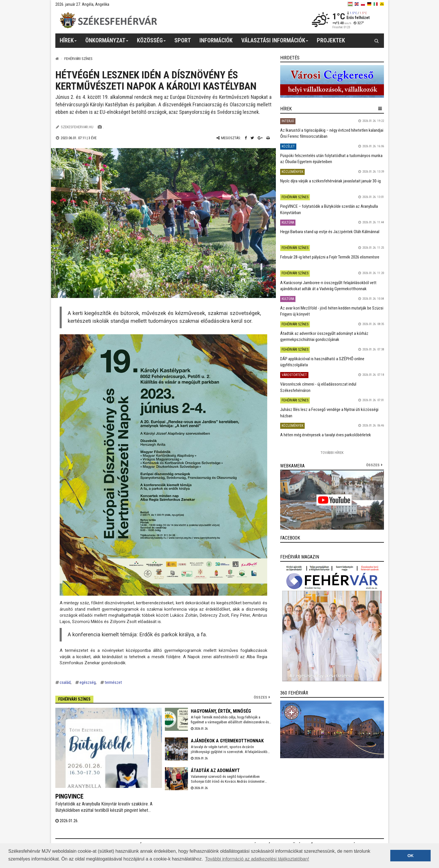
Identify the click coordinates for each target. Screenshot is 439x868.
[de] (369, 4)
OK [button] (410, 856)
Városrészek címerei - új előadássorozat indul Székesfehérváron (318, 387)
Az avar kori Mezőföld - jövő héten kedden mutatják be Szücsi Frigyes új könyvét (332, 311)
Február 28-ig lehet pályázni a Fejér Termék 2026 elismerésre (330, 257)
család (65, 682)
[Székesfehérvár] (108, 20)
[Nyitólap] (57, 59)
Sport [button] (183, 40)
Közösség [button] (151, 42)
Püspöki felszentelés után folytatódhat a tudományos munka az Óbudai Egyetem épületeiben (331, 159)
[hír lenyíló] (380, 109)
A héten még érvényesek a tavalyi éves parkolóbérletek (326, 435)
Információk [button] (216, 40)
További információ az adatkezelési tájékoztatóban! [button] (257, 859)
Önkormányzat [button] (107, 42)
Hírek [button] (68, 42)
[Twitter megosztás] (252, 138)
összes (373, 465)
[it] (376, 4)
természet (113, 682)
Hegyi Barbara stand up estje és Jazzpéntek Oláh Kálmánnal (330, 232)
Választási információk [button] (275, 42)
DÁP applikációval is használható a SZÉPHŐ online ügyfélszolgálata (322, 362)
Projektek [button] (331, 40)
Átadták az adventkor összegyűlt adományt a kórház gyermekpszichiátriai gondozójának (324, 336)
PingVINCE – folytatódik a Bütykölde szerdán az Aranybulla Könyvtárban (329, 209)
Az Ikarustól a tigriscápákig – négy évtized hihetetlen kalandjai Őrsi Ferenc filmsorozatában (332, 133)
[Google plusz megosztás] (260, 138)
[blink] (382, 4)
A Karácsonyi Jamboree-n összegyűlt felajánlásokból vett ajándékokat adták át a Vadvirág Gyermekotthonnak (328, 286)
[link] (332, 81)
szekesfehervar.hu (77, 127)
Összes (260, 697)
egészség (88, 682)
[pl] (363, 4)
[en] (357, 4)
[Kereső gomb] (377, 41)
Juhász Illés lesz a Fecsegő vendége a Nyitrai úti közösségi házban (329, 413)
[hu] (350, 4)
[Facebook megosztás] (246, 138)
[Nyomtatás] (268, 138)
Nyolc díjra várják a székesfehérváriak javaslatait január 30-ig (330, 181)
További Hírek (332, 453)
